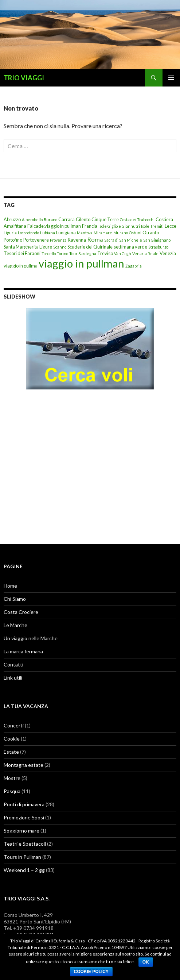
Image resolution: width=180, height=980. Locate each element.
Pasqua (12, 791)
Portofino (13, 240)
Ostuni (135, 233)
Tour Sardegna (83, 253)
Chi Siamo (15, 599)
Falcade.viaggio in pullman (54, 226)
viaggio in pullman (81, 263)
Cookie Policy (91, 972)
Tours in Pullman (22, 857)
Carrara (66, 219)
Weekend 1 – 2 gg (24, 870)
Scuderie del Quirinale (90, 247)
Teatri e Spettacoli (25, 844)
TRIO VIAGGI (24, 78)
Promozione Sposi (24, 817)
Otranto (151, 232)
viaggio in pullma (21, 266)
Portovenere (36, 240)
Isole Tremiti (152, 226)
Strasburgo (158, 247)
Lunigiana (66, 232)
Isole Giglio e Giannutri (119, 226)
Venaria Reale (145, 253)
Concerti (14, 725)
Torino (62, 253)
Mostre (12, 778)
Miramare (103, 233)
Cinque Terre (105, 219)
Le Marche (15, 625)
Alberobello (32, 220)
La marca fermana (23, 651)
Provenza (58, 240)
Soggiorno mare (21, 831)
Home (10, 586)
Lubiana (48, 233)
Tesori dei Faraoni (22, 253)
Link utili (13, 678)
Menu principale (171, 78)
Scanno (60, 247)
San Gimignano (157, 240)
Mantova (85, 233)
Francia (90, 226)
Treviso (105, 253)
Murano (121, 233)
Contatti (13, 664)
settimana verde (130, 247)
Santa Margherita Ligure (28, 247)
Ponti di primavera (24, 804)
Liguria (10, 233)
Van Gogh (123, 253)
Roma (95, 239)
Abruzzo (12, 219)
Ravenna (77, 240)
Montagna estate (24, 765)
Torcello (49, 253)
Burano (50, 220)
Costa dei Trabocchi (137, 220)
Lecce (171, 226)
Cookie (12, 739)
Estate (11, 752)
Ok (146, 962)
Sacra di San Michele (123, 240)
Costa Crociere (21, 612)
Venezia (168, 253)
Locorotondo (28, 233)
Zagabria (134, 266)
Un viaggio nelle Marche (31, 638)
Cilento (83, 219)
